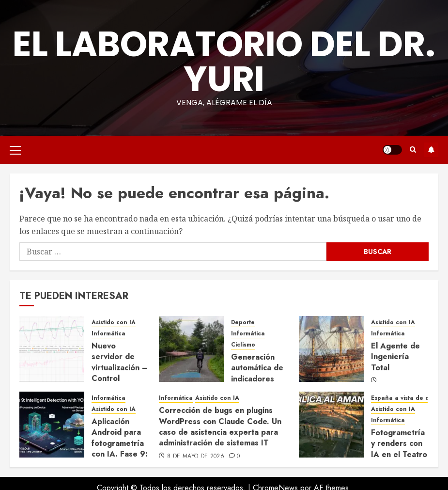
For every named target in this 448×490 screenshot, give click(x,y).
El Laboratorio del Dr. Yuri (224, 61)
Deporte (243, 323)
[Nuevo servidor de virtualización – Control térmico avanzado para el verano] (52, 349)
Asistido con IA (114, 323)
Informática (108, 334)
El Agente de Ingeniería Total (395, 357)
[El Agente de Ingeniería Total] (331, 349)
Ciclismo (243, 345)
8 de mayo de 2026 (196, 457)
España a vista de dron (405, 398)
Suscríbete (431, 150)
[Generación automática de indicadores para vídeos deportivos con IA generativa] (191, 349)
